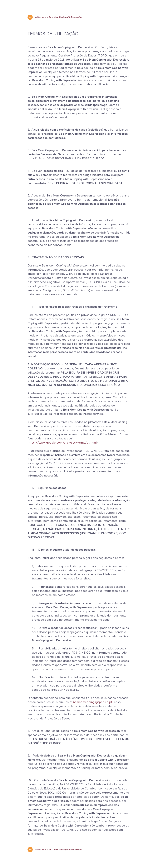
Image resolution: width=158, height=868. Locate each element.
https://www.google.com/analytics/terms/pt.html (62, 443)
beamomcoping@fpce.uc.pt (93, 702)
